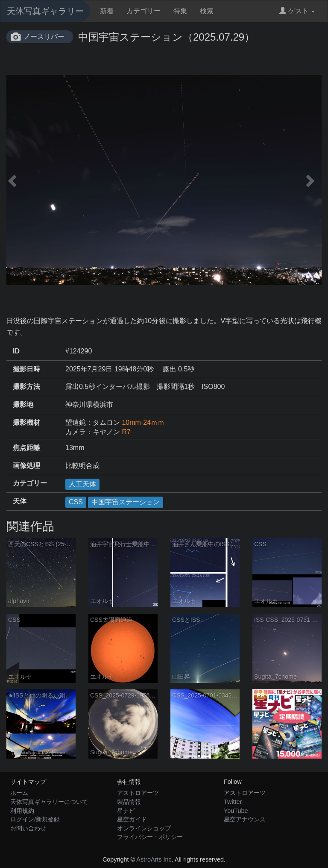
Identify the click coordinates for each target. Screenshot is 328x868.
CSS (76, 502)
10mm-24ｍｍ (143, 422)
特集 (180, 11)
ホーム (19, 793)
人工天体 (82, 484)
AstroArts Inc (154, 859)
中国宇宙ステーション (126, 502)
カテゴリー (143, 11)
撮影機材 (26, 422)
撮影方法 (26, 387)
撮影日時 (26, 369)
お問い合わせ (28, 828)
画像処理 (26, 466)
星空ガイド (132, 819)
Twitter (233, 802)
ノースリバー (44, 37)
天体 (20, 501)
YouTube (236, 811)
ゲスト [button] (297, 11)
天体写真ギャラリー (45, 11)
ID (16, 351)
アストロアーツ (138, 793)
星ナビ (126, 811)
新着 (107, 11)
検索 (207, 11)
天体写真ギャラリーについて (49, 802)
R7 (126, 432)
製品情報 (129, 802)
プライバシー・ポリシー (150, 837)
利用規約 (22, 811)
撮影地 (23, 405)
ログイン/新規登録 (35, 819)
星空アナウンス (245, 819)
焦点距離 (26, 448)
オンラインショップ (144, 828)
